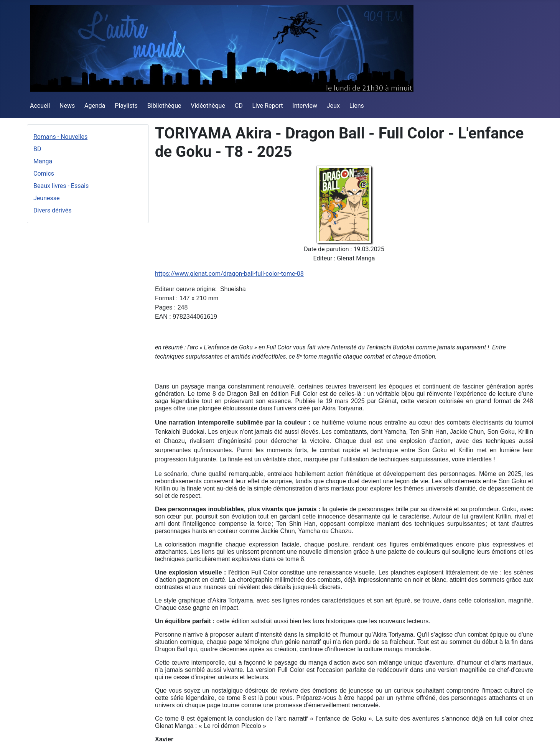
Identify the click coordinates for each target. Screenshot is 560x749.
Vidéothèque (208, 106)
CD (239, 106)
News (67, 106)
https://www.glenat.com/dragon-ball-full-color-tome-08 (229, 274)
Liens (357, 106)
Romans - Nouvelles (60, 137)
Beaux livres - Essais (61, 186)
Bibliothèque (164, 106)
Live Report (267, 106)
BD (37, 149)
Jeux (333, 106)
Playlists (126, 106)
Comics (44, 174)
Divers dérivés (52, 210)
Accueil (40, 106)
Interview (305, 106)
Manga (43, 161)
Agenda (95, 106)
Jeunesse (46, 198)
